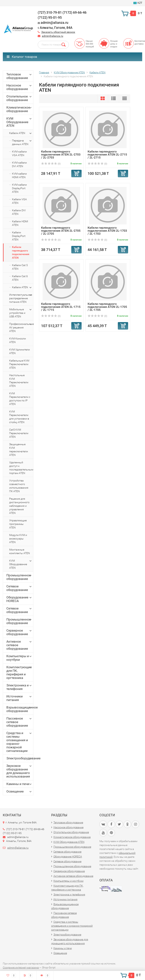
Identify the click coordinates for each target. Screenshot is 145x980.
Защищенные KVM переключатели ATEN (19, 450)
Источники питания (19, 698)
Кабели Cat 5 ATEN (20, 267)
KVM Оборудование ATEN (19, 122)
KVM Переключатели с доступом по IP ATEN (20, 399)
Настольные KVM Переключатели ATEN (19, 381)
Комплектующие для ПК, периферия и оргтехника (19, 672)
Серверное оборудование (19, 632)
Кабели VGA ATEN (19, 201)
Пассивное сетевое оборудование (19, 722)
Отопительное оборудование (19, 98)
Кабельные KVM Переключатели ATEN (19, 364)
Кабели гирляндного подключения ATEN (21, 252)
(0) (51, 164)
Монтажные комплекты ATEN (20, 551)
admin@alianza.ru (53, 36)
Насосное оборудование (19, 87)
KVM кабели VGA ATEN (19, 153)
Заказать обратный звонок (58, 32)
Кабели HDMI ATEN (20, 223)
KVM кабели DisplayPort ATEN (19, 188)
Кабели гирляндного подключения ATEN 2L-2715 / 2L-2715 (107, 154)
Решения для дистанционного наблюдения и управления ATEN (19, 506)
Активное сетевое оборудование (19, 645)
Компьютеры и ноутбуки (19, 658)
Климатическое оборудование (19, 109)
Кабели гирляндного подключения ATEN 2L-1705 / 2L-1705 (107, 307)
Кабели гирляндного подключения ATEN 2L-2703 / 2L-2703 (61, 154)
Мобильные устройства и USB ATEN (21, 313)
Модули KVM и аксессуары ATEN (18, 539)
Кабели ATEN (21, 133)
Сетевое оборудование (19, 588)
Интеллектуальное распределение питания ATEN (21, 298)
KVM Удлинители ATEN (20, 351)
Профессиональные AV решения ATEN (21, 327)
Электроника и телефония (19, 687)
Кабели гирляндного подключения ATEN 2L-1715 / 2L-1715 (61, 307)
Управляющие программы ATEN (18, 524)
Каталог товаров (22, 57)
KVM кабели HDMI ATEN (19, 175)
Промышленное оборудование (19, 577)
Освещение (19, 791)
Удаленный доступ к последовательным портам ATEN (21, 468)
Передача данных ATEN (22, 142)
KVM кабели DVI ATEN (19, 164)
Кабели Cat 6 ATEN (20, 278)
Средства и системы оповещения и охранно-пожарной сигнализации (19, 742)
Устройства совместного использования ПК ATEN (19, 486)
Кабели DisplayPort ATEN (19, 236)
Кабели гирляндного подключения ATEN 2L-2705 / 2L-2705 (61, 231)
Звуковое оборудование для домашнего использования (19, 771)
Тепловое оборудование (19, 76)
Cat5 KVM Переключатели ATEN (19, 433)
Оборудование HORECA (19, 599)
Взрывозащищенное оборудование (20, 709)
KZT (138, 3)
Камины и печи (19, 784)
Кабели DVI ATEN (19, 212)
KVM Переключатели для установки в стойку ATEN (19, 417)
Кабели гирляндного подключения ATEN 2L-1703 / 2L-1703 (107, 231)
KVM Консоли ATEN (18, 340)
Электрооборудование (20, 758)
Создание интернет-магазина (21, 967)
